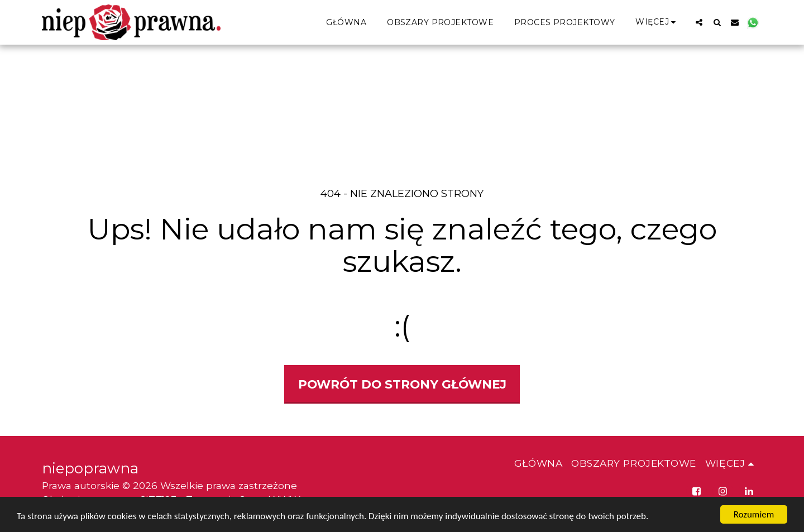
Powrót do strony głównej (402, 384)
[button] (699, 22)
